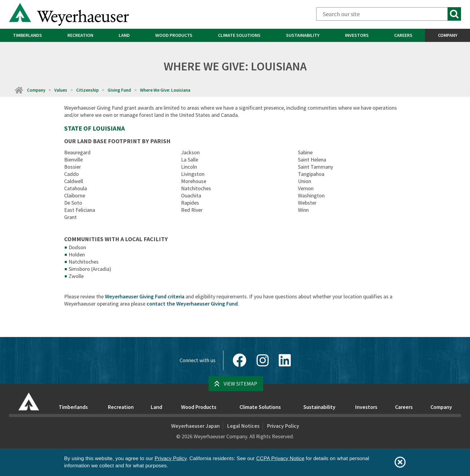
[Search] (389, 14)
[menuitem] (27, 35)
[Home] (19, 90)
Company (448, 35)
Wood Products (174, 35)
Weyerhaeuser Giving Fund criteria (145, 296)
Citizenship (87, 90)
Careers (403, 35)
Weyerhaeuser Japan (195, 426)
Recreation (80, 35)
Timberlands (27, 35)
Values (61, 90)
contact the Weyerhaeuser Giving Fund (192, 304)
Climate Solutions (239, 35)
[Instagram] (263, 360)
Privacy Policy (283, 426)
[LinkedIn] (285, 360)
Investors (357, 35)
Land (124, 35)
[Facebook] (239, 360)
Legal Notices (243, 426)
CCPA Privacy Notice (280, 458)
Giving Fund (119, 90)
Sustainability (303, 35)
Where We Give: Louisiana (165, 90)
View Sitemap (240, 384)
